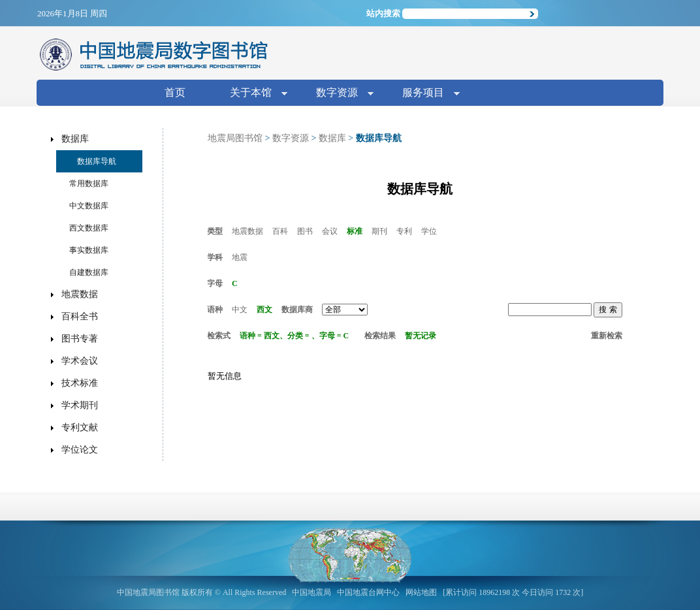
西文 (264, 310)
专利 (404, 231)
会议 (330, 231)
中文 (240, 310)
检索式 (219, 336)
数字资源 (340, 94)
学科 (215, 257)
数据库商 (297, 310)
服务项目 (426, 94)
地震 (240, 257)
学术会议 (80, 361)
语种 (215, 310)
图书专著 (80, 339)
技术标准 (80, 383)
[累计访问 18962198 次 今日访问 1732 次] (513, 592)
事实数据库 (89, 250)
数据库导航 (97, 161)
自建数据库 (89, 272)
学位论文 (80, 450)
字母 (215, 283)
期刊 (379, 231)
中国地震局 (311, 592)
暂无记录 (421, 336)
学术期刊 (80, 405)
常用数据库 (89, 184)
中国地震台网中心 (368, 592)
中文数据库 (89, 206)
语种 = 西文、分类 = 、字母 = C (294, 336)
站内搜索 (383, 13)
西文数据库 (89, 228)
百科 (280, 231)
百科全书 (80, 316)
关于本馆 (253, 94)
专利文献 (80, 427)
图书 (305, 231)
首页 (175, 92)
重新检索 (607, 336)
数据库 (332, 138)
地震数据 (247, 231)
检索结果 (380, 336)
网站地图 (421, 592)
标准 (355, 231)
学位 (429, 231)
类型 (215, 231)
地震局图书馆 (235, 138)
